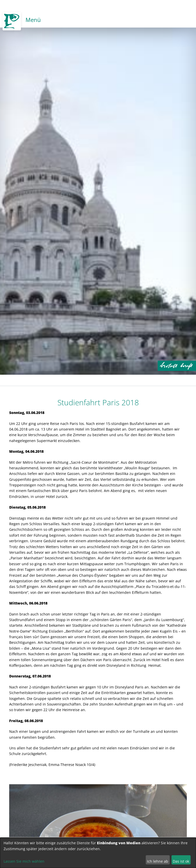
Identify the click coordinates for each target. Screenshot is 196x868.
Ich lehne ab (158, 861)
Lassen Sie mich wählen (24, 861)
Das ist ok (181, 861)
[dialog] (98, 853)
